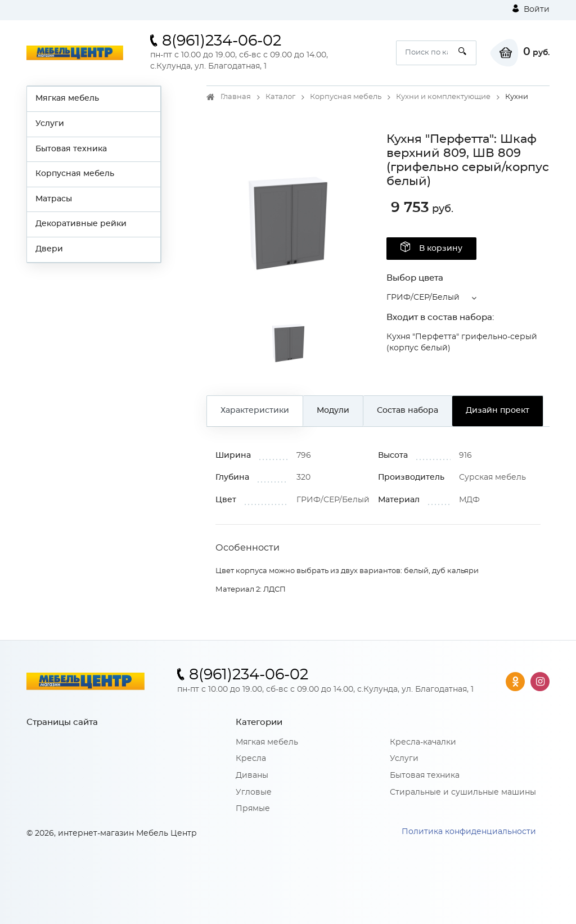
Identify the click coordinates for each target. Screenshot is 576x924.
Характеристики (255, 411)
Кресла (251, 759)
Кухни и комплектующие (443, 97)
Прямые (253, 809)
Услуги (50, 124)
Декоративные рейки (81, 224)
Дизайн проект (498, 411)
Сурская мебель (492, 477)
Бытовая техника (71, 149)
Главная (236, 97)
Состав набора (408, 411)
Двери (49, 249)
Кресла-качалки (423, 742)
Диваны (252, 776)
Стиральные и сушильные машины (463, 792)
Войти (531, 9)
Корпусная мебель (75, 174)
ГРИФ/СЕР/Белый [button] (423, 298)
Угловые (254, 792)
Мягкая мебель (67, 98)
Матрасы (54, 199)
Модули (333, 411)
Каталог (280, 97)
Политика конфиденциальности (469, 832)
